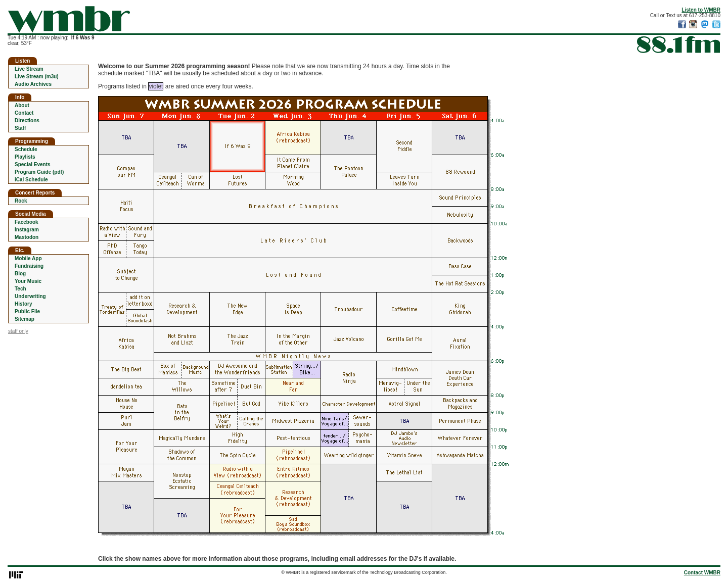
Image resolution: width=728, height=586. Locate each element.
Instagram (27, 230)
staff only (18, 331)
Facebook (27, 222)
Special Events (33, 164)
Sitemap (25, 319)
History (23, 304)
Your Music (28, 281)
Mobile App (28, 258)
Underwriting (30, 296)
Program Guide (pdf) (39, 172)
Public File (27, 311)
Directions (27, 120)
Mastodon (27, 237)
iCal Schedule (31, 180)
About (22, 105)
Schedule (26, 149)
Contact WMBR (702, 573)
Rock (21, 201)
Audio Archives (33, 84)
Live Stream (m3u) (37, 77)
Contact (24, 113)
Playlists (25, 157)
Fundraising (29, 266)
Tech (20, 289)
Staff (20, 128)
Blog (20, 274)
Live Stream (29, 69)
